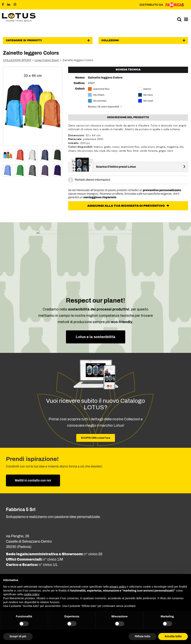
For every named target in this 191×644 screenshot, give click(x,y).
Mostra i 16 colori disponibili (103, 107)
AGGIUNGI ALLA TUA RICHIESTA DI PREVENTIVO (126, 206)
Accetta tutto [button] (173, 636)
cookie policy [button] (32, 594)
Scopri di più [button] (18, 636)
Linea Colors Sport (47, 60)
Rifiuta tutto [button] (143, 636)
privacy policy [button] (118, 587)
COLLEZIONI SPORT (17, 60)
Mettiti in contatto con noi (33, 480)
